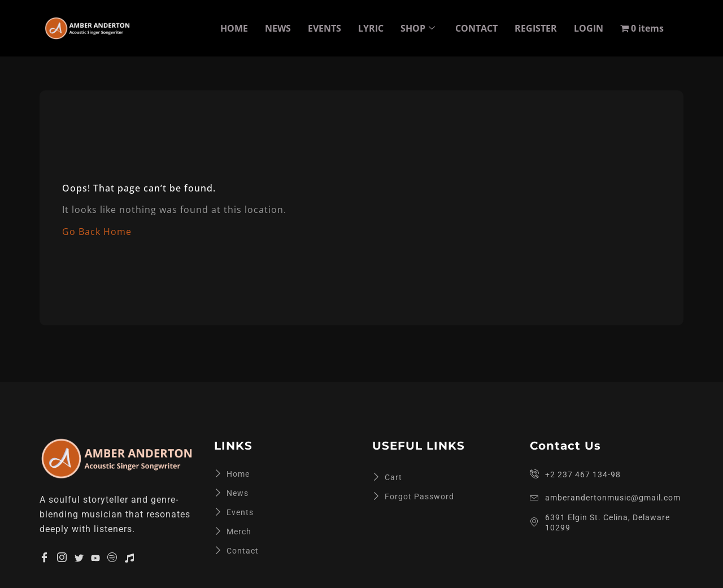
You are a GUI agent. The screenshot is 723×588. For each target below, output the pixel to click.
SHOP (418, 28)
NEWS (278, 28)
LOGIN (589, 28)
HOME (234, 28)
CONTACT (476, 28)
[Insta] (62, 557)
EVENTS (325, 28)
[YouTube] (95, 557)
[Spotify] (112, 557)
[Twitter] (79, 557)
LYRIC (371, 28)
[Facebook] (45, 557)
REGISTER (536, 28)
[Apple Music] (129, 557)
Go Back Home (97, 232)
